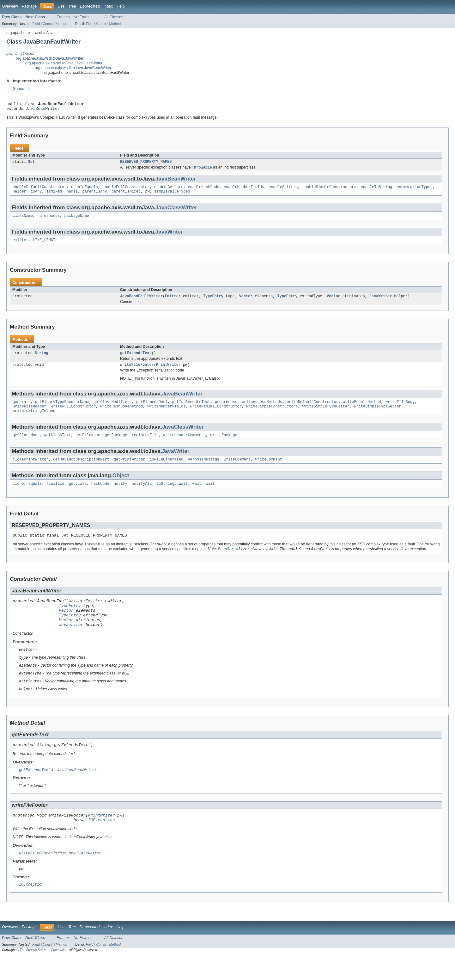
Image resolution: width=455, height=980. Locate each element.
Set (31, 164)
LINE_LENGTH (45, 245)
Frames (63, 17)
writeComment (237, 470)
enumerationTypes (415, 190)
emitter (21, 245)
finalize (55, 495)
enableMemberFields (244, 190)
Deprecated (90, 6)
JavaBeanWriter (43, 110)
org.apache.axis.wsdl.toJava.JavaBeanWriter (73, 68)
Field (36, 24)
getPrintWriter (130, 470)
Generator (21, 89)
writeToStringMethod (34, 420)
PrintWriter (168, 372)
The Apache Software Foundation (44, 974)
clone (18, 495)
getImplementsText (191, 410)
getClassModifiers (113, 410)
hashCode (100, 495)
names (72, 195)
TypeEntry (213, 302)
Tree (72, 6)
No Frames (83, 17)
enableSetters (283, 190)
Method (61, 24)
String (42, 359)
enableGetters (169, 190)
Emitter (173, 302)
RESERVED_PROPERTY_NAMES (146, 164)
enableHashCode (203, 190)
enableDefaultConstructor (40, 190)
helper (19, 195)
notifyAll (142, 495)
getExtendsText (136, 359)
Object (121, 486)
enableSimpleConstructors (329, 190)
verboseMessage (203, 470)
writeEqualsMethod (362, 410)
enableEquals (85, 190)
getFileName (88, 445)
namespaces (49, 220)
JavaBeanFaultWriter (141, 302)
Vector (246, 302)
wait (183, 495)
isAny (36, 195)
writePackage (224, 445)
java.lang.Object (20, 54)
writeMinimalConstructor (216, 415)
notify (121, 495)
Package (29, 6)
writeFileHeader (30, 415)
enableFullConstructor (126, 190)
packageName (76, 220)
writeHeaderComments (184, 445)
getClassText (58, 445)
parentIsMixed (126, 195)
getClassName (26, 445)
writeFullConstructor (73, 415)
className (23, 220)
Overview (10, 6)
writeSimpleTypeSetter (377, 415)
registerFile (145, 445)
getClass (78, 495)
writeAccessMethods (262, 410)
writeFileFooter (137, 372)
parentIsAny (94, 195)
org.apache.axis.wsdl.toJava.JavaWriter (50, 58)
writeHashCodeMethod (121, 415)
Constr (48, 24)
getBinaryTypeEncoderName (62, 410)
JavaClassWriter (176, 212)
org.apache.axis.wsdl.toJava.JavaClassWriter (64, 63)
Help (121, 6)
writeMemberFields (166, 415)
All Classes (114, 17)
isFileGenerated (167, 470)
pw (147, 195)
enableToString (377, 190)
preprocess (226, 410)
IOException (102, 843)
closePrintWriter (31, 470)
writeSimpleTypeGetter (326, 415)
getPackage (116, 445)
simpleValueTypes (172, 195)
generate (22, 410)
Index (108, 6)
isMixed (54, 195)
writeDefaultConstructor (312, 410)
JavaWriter (169, 237)
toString (165, 495)
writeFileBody (400, 410)
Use (61, 6)
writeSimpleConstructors (272, 415)
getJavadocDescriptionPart (81, 470)
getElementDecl (152, 410)
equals (35, 495)
